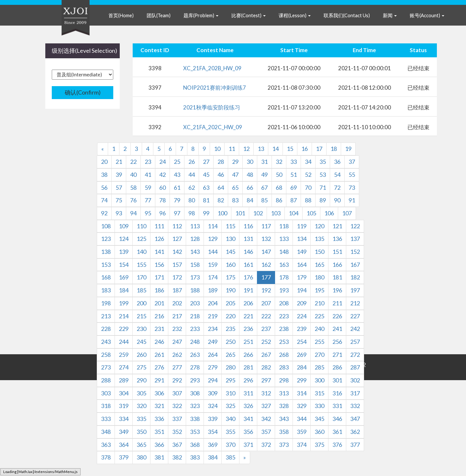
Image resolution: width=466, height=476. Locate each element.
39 (119, 175)
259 (124, 355)
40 (133, 175)
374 (302, 445)
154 (124, 265)
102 (258, 213)
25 (177, 162)
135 (319, 239)
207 (266, 303)
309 (213, 393)
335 (141, 419)
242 (355, 329)
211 (337, 303)
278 (195, 367)
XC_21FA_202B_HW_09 (212, 68)
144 (213, 252)
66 (250, 187)
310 (230, 393)
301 (337, 380)
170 (141, 277)
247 (177, 342)
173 (195, 277)
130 (230, 239)
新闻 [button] (390, 15)
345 (319, 419)
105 (311, 213)
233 (195, 329)
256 (337, 342)
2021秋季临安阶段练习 (212, 107)
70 (308, 187)
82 (221, 200)
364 (124, 445)
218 (195, 316)
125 (141, 239)
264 (213, 355)
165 (319, 265)
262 (177, 355)
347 (355, 419)
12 (246, 149)
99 (206, 213)
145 (230, 252)
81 (206, 200)
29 (235, 162)
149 (302, 252)
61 (177, 187)
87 (294, 200)
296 (248, 380)
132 (266, 239)
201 (159, 303)
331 (337, 406)
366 (159, 445)
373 (284, 445)
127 (177, 239)
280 (230, 367)
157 (177, 265)
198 (106, 303)
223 (284, 316)
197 (355, 290)
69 (294, 187)
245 (141, 342)
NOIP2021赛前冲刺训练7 (215, 88)
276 (159, 367)
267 (266, 355)
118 (284, 226)
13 (261, 149)
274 (124, 367)
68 (279, 187)
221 (248, 316)
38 (104, 175)
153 (106, 265)
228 (106, 329)
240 (319, 329)
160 (230, 265)
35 (323, 162)
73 (352, 187)
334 (124, 419)
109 (124, 226)
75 (119, 200)
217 (177, 316)
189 (213, 290)
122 (355, 226)
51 (294, 175)
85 (264, 200)
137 (355, 239)
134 (302, 239)
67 (264, 187)
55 (352, 175)
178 (284, 277)
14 (275, 149)
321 (159, 406)
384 (213, 457)
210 (319, 303)
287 (355, 367)
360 (319, 432)
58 (133, 187)
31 (264, 162)
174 (213, 277)
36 (337, 162)
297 (266, 380)
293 (195, 380)
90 (337, 200)
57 (119, 187)
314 (302, 393)
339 (213, 419)
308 (195, 393)
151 (337, 252)
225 (319, 316)
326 (248, 406)
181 (337, 277)
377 (355, 445)
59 (148, 187)
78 (162, 200)
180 (319, 277)
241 (337, 329)
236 (248, 329)
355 (230, 432)
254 (302, 342)
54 (337, 175)
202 (177, 303)
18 (334, 149)
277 (177, 367)
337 (177, 419)
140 (141, 252)
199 (124, 303)
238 (284, 329)
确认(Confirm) (83, 92)
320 (141, 406)
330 (319, 406)
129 (213, 239)
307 (177, 393)
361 (337, 432)
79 (177, 200)
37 (352, 162)
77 (148, 200)
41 (148, 175)
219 (213, 316)
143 (195, 252)
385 (230, 457)
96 (162, 213)
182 (355, 277)
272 (355, 355)
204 (213, 303)
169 (124, 277)
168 (106, 277)
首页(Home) (121, 15)
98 (192, 213)
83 (235, 200)
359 (302, 432)
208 (284, 303)
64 (221, 187)
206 (248, 303)
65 (235, 187)
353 (195, 432)
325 (230, 406)
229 (124, 329)
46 (221, 175)
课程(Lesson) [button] (295, 15)
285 (319, 367)
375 (319, 445)
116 (248, 226)
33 (294, 162)
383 (195, 457)
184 (124, 290)
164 (302, 265)
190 (230, 290)
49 (264, 175)
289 (124, 380)
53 (323, 175)
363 (106, 445)
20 (104, 162)
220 (230, 316)
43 (177, 175)
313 (284, 393)
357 (266, 432)
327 (266, 406)
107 (347, 213)
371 (248, 445)
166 (337, 265)
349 (124, 432)
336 (159, 419)
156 (159, 265)
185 (141, 290)
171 (159, 277)
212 (355, 303)
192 (266, 290)
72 (337, 187)
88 (308, 200)
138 (106, 252)
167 (355, 265)
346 (337, 419)
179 (302, 277)
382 (177, 457)
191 (248, 290)
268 (284, 355)
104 (294, 213)
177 (266, 277)
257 (355, 342)
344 (302, 419)
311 (248, 393)
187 (177, 290)
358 (284, 432)
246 (159, 342)
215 (141, 316)
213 (106, 316)
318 (106, 406)
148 (284, 252)
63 (206, 187)
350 (141, 432)
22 (133, 162)
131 (248, 239)
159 (213, 265)
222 (266, 316)
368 (195, 445)
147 (266, 252)
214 (124, 316)
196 (337, 290)
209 (302, 303)
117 (266, 226)
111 (159, 226)
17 (319, 149)
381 (159, 457)
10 (217, 149)
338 (195, 419)
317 (355, 393)
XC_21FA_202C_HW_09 (213, 127)
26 (192, 162)
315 (319, 393)
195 (319, 290)
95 (148, 213)
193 (284, 290)
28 (221, 162)
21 (119, 162)
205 (230, 303)
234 (213, 329)
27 (206, 162)
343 (284, 419)
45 (206, 175)
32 (279, 162)
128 (195, 239)
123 (106, 239)
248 (195, 342)
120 (319, 226)
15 (290, 149)
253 (284, 342)
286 (337, 367)
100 (222, 213)
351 (159, 432)
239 (302, 329)
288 (106, 380)
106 (329, 213)
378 (106, 457)
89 (323, 200)
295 (230, 380)
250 (230, 342)
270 (319, 355)
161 (248, 265)
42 (162, 175)
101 (240, 213)
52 (308, 175)
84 (250, 200)
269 (302, 355)
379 (124, 457)
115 (230, 226)
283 (284, 367)
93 (119, 213)
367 (177, 445)
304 (124, 393)
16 (305, 149)
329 (302, 406)
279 (213, 367)
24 (162, 162)
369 (213, 445)
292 (177, 380)
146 (248, 252)
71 (323, 187)
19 (348, 149)
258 (106, 355)
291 (159, 380)
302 (355, 380)
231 (159, 329)
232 (177, 329)
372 (266, 445)
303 (106, 393)
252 (266, 342)
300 (319, 380)
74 (104, 200)
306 (159, 393)
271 (337, 355)
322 (177, 406)
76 (133, 200)
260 (141, 355)
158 (195, 265)
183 (106, 290)
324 (213, 406)
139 (124, 252)
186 (159, 290)
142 (177, 252)
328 (284, 406)
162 (266, 265)
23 (148, 162)
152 (355, 252)
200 (141, 303)
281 (248, 367)
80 (192, 200)
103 (276, 213)
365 (141, 445)
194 (302, 290)
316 (337, 393)
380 (141, 457)
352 (177, 432)
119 (302, 226)
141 (159, 252)
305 (141, 393)
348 (106, 432)
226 (337, 316)
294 (213, 380)
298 (284, 380)
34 (308, 162)
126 (159, 239)
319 (124, 406)
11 (232, 149)
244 (124, 342)
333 (106, 419)
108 (106, 226)
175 (230, 277)
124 (124, 239)
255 (319, 342)
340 (230, 419)
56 (104, 187)
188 (195, 290)
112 (177, 226)
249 (213, 342)
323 (195, 406)
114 (213, 226)
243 (106, 342)
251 (248, 342)
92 (104, 213)
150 (319, 252)
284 (302, 367)
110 (141, 226)
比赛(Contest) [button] (249, 15)
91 (352, 200)
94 (133, 213)
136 (337, 239)
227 (355, 316)
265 (230, 355)
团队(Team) (159, 15)
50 (279, 175)
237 (266, 329)
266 (248, 355)
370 (230, 445)
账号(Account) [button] (427, 15)
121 (337, 226)
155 (141, 265)
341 (248, 419)
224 (302, 316)
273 (106, 367)
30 (250, 162)
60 (162, 187)
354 (213, 432)
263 (195, 355)
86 (279, 200)
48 (250, 175)
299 (302, 380)
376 (337, 445)
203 (195, 303)
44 (192, 175)
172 (177, 277)
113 (195, 226)
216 (159, 316)
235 (230, 329)
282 (266, 367)
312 (266, 393)
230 (141, 329)
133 (284, 239)
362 (355, 432)
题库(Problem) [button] (201, 15)
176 (248, 277)
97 (177, 213)
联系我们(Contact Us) (347, 15)
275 (141, 367)
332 (355, 406)
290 (141, 380)
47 (235, 175)
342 (266, 419)
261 (159, 355)
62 (192, 187)
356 (248, 432)
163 (284, 265)
